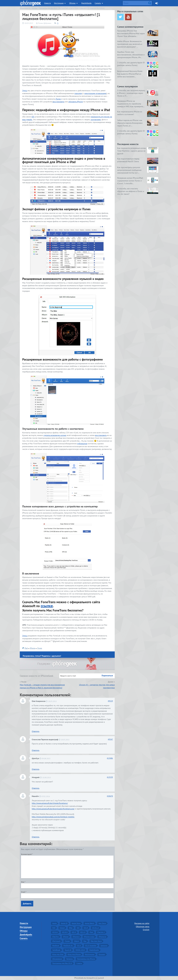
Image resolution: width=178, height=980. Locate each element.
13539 (110, 777)
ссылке (47, 606)
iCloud (62, 928)
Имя (23, 882)
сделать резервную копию (55, 435)
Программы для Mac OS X (62, 963)
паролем (78, 93)
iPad (26, 648)
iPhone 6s (102, 937)
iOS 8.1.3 (95, 928)
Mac (85, 941)
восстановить (58, 102)
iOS (33, 117)
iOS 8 (86, 928)
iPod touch (56, 941)
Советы (79, 963)
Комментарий (27, 854)
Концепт (102, 954)
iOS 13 (83, 932)
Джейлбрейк (86, 3)
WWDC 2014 (80, 950)
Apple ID (64, 923)
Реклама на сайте (142, 923)
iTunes (58, 99)
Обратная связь (143, 926)
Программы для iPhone (86, 959)
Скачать (98, 3)
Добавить (27, 904)
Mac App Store (96, 941)
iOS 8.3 (65, 932)
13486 (110, 758)
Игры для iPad (58, 954)
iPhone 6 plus (89, 937)
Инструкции (59, 3)
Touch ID (68, 950)
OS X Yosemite (91, 945)
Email (24, 892)
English (146, 930)
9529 (110, 701)
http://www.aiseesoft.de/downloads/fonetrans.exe (53, 809)
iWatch (77, 941)
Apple (54, 923)
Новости (47, 3)
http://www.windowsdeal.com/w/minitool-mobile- (53, 817)
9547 (110, 739)
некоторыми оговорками (95, 93)
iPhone (32, 648)
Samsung (104, 945)
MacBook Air (68, 945)
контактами (96, 119)
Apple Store (76, 923)
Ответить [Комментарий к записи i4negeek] (36, 788)
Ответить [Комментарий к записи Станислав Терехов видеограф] (36, 750)
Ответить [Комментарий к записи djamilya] (36, 769)
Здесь (25, 91)
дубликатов (82, 444)
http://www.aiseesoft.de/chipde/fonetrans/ (50, 803)
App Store (102, 923)
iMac (71, 928)
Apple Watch (89, 923)
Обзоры (72, 3)
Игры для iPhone (74, 954)
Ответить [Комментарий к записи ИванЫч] (36, 837)
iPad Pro (56, 937)
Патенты (69, 959)
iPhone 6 (76, 937)
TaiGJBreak (56, 950)
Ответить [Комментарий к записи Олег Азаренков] (36, 731)
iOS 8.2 (55, 932)
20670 (110, 796)
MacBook (56, 945)
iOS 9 (74, 932)
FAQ (54, 928)
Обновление (57, 959)
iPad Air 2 (101, 932)
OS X (79, 945)
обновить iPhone (76, 102)
